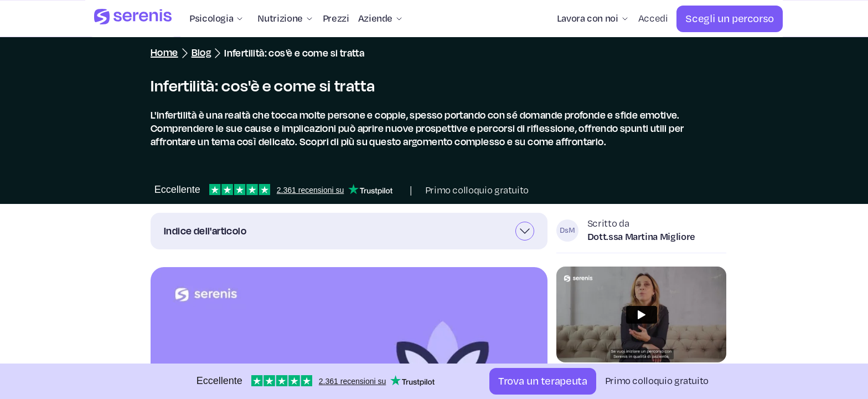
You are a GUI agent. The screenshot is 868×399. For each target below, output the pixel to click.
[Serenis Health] (133, 19)
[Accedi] (653, 19)
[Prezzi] (336, 19)
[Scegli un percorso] (730, 19)
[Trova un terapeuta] (543, 381)
